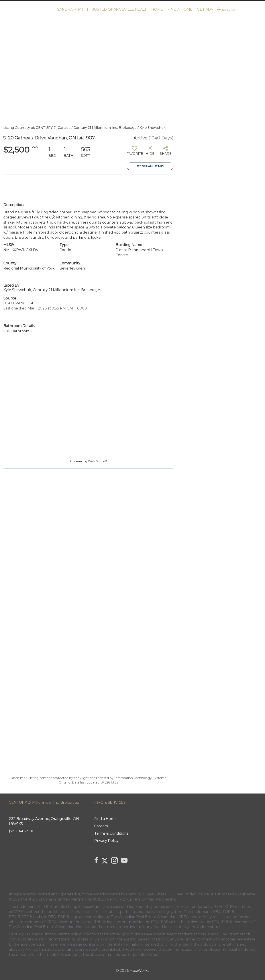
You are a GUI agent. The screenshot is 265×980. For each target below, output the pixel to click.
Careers (101, 826)
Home (157, 9)
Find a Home (180, 9)
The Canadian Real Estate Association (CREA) (150, 917)
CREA (18, 912)
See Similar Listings (150, 166)
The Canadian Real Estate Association (42, 927)
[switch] (134, 152)
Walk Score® (98, 461)
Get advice (208, 9)
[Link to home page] (27, 10)
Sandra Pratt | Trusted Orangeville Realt (102, 9)
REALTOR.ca (162, 922)
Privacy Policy (106, 841)
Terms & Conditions (111, 833)
